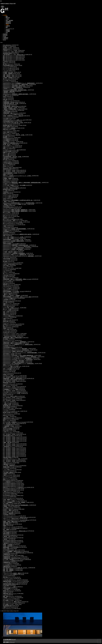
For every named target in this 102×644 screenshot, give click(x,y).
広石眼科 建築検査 (8, 74)
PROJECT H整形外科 (8, 513)
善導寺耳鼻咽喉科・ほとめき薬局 (11, 244)
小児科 (7, 19)
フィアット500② (7, 196)
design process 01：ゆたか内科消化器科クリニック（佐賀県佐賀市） (19, 364)
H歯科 (5, 319)
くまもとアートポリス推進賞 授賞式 (12, 573)
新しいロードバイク (8, 274)
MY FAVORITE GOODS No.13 (10, 483)
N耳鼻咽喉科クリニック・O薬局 (11, 389)
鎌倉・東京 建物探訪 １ (9, 570)
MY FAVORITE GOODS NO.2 (10, 550)
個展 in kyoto (6, 315)
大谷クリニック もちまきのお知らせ (12, 528)
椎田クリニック (7, 479)
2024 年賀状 (6, 206)
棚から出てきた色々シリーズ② (10, 59)
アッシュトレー (7, 82)
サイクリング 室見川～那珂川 (10, 396)
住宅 (7, 33)
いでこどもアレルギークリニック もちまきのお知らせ (16, 520)
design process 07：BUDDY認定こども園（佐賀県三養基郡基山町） (19, 355)
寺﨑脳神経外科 (7, 554)
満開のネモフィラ (7, 305)
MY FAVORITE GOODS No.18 (11, 455)
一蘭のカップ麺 (7, 294)
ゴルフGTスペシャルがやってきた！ (12, 334)
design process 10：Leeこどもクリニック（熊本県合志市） (16, 350)
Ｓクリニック (6, 497)
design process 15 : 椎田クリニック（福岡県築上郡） (15, 255)
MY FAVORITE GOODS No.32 (11, 400)
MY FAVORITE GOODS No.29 (11, 437)
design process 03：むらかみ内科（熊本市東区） (14, 361)
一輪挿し (5, 202)
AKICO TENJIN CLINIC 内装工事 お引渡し (13, 123)
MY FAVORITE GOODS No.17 (11, 456)
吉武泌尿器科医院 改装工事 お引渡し (12, 157)
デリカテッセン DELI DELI (10, 52)
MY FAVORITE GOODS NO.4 (10, 541)
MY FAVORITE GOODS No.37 (11, 377)
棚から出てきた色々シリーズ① (10, 60)
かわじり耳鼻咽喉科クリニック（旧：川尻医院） (15, 502)
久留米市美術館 (7, 112)
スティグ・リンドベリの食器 (10, 114)
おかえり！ (6, 272)
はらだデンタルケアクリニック (10, 225)
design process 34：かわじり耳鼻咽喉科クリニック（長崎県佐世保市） (19, 83)
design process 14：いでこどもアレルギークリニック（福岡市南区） (19, 256)
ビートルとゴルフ (7, 187)
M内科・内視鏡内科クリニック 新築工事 (13, 116)
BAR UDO (5, 283)
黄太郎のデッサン (7, 180)
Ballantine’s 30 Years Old (8, 301)
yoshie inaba (6, 275)
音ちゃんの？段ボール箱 (9, 168)
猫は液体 (5, 261)
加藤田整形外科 (7, 566)
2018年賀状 (6, 515)
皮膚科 (7, 25)
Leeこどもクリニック (8, 599)
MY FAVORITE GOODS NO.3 (10, 542)
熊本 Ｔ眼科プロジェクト (9, 524)
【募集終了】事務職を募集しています (12, 109)
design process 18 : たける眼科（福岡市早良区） (14, 248)
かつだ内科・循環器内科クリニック (11, 466)
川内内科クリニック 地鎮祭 (10, 89)
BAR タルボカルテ (7, 286)
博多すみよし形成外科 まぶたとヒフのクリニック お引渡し (17, 176)
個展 (4, 236)
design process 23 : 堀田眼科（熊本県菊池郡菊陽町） (15, 229)
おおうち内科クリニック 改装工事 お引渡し (14, 135)
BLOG (5, 40)
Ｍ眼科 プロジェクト (8, 463)
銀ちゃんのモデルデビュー (9, 223)
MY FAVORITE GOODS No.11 (10, 486)
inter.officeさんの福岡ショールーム (11, 376)
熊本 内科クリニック (8, 577)
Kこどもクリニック (8, 477)
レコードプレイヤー (8, 287)
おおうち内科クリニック (9, 146)
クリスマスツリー (7, 214)
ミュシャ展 (6, 306)
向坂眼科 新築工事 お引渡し (10, 108)
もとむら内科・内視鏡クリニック (11, 238)
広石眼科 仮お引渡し (8, 72)
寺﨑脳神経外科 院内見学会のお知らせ (12, 558)
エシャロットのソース (8, 208)
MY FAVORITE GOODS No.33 (11, 398)
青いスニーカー (7, 79)
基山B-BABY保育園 (8, 429)
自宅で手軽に (6, 266)
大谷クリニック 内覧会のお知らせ (11, 519)
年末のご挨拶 (6, 549)
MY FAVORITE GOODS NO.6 (10, 535)
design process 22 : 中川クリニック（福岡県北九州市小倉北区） (18, 234)
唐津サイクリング (7, 419)
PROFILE (5, 34)
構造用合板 (6, 383)
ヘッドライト (6, 317)
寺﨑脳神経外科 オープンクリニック (12, 557)
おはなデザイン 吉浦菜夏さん (10, 128)
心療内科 (8, 26)
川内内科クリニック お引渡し (10, 51)
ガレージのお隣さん (8, 289)
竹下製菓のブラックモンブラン (10, 110)
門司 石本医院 (6, 532)
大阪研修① (6, 93)
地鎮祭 (5, 328)
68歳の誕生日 (6, 158)
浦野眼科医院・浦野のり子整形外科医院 (12, 338)
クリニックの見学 (7, 310)
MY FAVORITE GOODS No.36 (11, 381)
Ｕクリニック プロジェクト (9, 433)
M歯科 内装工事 (7, 443)
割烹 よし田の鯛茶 (7, 369)
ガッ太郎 (5, 191)
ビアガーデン (6, 402)
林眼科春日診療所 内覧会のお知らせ (12, 584)
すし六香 (5, 302)
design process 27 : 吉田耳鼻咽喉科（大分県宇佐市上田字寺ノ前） (18, 200)
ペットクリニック (10, 29)
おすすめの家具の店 (8, 163)
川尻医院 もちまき (8, 506)
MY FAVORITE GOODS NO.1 (10, 555)
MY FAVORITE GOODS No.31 (11, 423)
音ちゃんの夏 (6, 154)
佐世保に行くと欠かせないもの (10, 324)
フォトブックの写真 (8, 368)
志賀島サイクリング (8, 428)
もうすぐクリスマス (8, 124)
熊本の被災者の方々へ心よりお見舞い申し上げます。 (16, 568)
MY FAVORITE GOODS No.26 (11, 441)
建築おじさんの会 (7, 365)
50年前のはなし (7, 181)
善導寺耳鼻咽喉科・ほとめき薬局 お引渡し (14, 240)
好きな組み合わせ (7, 45)
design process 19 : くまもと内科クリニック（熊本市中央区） (17, 247)
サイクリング (6, 323)
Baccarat (5, 267)
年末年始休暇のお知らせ (9, 65)
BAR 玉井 (5, 276)
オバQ (5, 282)
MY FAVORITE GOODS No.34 (11, 391)
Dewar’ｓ (5, 177)
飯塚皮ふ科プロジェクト (9, 591)
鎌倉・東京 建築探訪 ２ (9, 569)
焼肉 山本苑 (6, 312)
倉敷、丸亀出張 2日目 (9, 75)
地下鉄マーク (6, 46)
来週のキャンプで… (8, 304)
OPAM (5, 592)
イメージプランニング (8, 373)
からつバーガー (7, 260)
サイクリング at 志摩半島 (9, 561)
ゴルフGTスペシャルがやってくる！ (12, 411)
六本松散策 (6, 300)
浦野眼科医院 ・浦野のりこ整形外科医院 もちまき (15, 379)
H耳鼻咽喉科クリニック (9, 232)
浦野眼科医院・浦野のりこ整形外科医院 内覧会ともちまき (17, 279)
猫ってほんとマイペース (9, 325)
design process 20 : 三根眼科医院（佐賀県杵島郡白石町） (16, 245)
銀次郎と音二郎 (7, 105)
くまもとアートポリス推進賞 (10, 575)
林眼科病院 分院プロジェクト (10, 594)
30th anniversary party (8, 293)
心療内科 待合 (7, 536)
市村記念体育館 (7, 259)
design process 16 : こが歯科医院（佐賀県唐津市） (15, 253)
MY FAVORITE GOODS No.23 (11, 448)
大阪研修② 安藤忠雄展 (9, 91)
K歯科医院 (6, 464)
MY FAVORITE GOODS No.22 (11, 449)
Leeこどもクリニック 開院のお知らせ (12, 602)
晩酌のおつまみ (7, 153)
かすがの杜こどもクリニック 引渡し (12, 459)
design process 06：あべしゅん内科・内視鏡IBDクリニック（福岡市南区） (20, 357)
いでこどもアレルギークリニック (11, 516)
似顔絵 (5, 374)
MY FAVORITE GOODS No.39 (11, 170)
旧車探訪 (5, 218)
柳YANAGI (6, 233)
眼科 (7, 16)
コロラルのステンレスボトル (10, 263)
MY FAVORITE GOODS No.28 (11, 438)
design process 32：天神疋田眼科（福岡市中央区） (15, 86)
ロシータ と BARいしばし (9, 281)
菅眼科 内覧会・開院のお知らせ (11, 521)
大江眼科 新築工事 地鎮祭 (10, 252)
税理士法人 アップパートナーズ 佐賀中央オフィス (15, 487)
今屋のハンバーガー (8, 475)
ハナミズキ (6, 71)
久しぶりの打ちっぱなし (9, 408)
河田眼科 (5, 474)
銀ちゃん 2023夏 (7, 309)
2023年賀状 (6, 346)
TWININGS (6, 61)
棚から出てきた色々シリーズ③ (10, 57)
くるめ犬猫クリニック (8, 590)
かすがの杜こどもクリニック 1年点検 (12, 392)
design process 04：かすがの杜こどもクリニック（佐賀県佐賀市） (18, 359)
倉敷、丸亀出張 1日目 (9, 76)
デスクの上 (6, 410)
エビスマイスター (7, 195)
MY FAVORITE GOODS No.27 (11, 440)
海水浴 (5, 166)
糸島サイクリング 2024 (9, 147)
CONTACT (6, 39)
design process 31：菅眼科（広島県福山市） (13, 87)
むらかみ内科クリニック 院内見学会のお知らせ (15, 553)
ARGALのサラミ (7, 290)
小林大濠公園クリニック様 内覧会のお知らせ (14, 55)
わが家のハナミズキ (8, 101)
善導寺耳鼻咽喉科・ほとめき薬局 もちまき (14, 291)
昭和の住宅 (6, 129)
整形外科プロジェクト (8, 285)
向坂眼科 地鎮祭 (7, 178)
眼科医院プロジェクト (8, 138)
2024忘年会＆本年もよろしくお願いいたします (14, 120)
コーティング (6, 67)
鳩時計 (5, 174)
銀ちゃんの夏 (6, 155)
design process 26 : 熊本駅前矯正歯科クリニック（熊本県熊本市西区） (19, 203)
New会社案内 (6, 585)
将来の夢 (5, 100)
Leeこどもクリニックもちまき (10, 603)
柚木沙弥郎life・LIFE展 (9, 354)
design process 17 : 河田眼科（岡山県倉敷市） (13, 249)
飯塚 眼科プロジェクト (9, 596)
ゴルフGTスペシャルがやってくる (11, 335)
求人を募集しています (8, 504)
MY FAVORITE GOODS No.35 (11, 387)
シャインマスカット (8, 131)
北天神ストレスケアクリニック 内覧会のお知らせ (15, 531)
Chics (4, 271)
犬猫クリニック (7, 607)
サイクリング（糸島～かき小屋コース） (12, 366)
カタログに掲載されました (9, 316)
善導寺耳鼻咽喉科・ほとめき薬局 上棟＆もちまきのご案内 (17, 297)
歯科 (7, 27)
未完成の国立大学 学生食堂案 (10, 380)
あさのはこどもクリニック (9, 399)
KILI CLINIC (6, 430)
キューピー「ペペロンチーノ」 (10, 251)
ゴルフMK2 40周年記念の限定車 (11, 188)
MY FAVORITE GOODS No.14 (10, 481)
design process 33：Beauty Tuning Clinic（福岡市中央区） (16, 85)
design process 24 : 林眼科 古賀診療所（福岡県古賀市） (16, 211)
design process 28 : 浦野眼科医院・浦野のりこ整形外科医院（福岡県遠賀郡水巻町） (22, 183)
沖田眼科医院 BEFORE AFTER (11, 102)
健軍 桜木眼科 (6, 534)
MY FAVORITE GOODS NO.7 (10, 496)
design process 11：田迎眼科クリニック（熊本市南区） (16, 349)
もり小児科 (6, 80)
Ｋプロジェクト (7, 494)
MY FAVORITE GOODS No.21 (11, 451)
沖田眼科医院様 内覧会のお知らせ (11, 106)
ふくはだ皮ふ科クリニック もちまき (12, 580)
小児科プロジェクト (8, 432)
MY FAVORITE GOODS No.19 (11, 453)
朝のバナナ (6, 63)
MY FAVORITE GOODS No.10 (10, 489)
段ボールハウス (7, 215)
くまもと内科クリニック (9, 470)
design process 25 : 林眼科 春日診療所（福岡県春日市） (16, 210)
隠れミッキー (6, 421)
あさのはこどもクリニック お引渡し (12, 394)
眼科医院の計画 (7, 189)
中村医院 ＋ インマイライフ (10, 598)
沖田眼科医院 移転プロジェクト (11, 113)
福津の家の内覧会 (7, 457)
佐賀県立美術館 (7, 588)
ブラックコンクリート (8, 414)
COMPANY (6, 37)
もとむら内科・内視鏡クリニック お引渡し (14, 237)
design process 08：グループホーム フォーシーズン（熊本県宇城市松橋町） (20, 353)
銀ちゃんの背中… (7, 212)
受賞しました (6, 313)
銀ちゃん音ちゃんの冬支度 (9, 219)
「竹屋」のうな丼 (7, 403)
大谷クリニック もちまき (9, 527)
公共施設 (8, 31)
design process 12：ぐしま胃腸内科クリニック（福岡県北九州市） (18, 345)
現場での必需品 (7, 407)
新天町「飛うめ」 (7, 144)
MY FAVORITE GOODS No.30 (11, 434)
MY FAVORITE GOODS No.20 (11, 452)
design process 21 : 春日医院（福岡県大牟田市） (14, 241)
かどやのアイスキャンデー (9, 384)
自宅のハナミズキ (7, 320)
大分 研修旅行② (7, 139)
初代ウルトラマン (7, 134)
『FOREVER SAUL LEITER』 (10, 336)
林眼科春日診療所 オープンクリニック (12, 581)
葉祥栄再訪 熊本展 (7, 53)
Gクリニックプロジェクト (9, 498)
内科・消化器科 (9, 20)
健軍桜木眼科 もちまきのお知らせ (11, 547)
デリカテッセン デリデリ (9, 268)
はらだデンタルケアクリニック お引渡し (13, 222)
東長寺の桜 (6, 321)
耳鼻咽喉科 (8, 22)
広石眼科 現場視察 (8, 78)
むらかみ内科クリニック (9, 565)
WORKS (5, 15)
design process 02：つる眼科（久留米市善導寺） (14, 362)
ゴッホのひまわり (7, 161)
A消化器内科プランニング (9, 447)
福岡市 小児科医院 (8, 545)
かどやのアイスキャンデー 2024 (11, 150)
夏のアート (6, 165)
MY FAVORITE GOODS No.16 (11, 460)
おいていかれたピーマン (9, 340)
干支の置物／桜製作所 (8, 472)
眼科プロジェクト (7, 278)
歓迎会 (5, 97)
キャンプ (5, 576)
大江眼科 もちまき (7, 230)
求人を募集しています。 (9, 600)
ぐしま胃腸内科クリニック (9, 482)
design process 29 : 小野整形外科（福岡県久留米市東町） (16, 94)
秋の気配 (5, 136)
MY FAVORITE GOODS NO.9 (10, 490)
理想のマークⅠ (7, 385)
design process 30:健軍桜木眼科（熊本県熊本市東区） (15, 90)
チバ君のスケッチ (7, 95)
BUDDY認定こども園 (8, 512)
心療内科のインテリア (8, 543)
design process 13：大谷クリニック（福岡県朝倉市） (15, 342)
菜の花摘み (6, 339)
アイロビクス (6, 270)
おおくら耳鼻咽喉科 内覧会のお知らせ (12, 551)
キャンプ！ (6, 370)
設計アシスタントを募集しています (11, 501)
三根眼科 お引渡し (7, 404)
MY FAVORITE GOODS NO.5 (10, 538)
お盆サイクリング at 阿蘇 (9, 587)
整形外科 (8, 18)
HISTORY (5, 35)
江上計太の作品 (7, 227)
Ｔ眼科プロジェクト (8, 492)
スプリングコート (7, 117)
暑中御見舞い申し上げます (9, 406)
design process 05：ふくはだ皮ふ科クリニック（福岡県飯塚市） (18, 358)
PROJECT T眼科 (7, 511)
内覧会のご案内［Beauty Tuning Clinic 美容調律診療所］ (16, 505)
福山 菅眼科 (6, 530)
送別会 (5, 199)
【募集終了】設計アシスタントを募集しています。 (15, 204)
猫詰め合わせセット (8, 49)
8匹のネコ (5, 415)
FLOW (5, 36)
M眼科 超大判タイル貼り (9, 418)
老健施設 (8, 30)
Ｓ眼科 (5, 226)
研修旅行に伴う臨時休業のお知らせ (11, 143)
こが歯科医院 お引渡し (9, 426)
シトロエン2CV (7, 331)
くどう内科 (6, 417)
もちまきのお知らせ (8, 564)
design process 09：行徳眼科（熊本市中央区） (14, 351)
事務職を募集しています (9, 467)
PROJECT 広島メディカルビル (11, 509)
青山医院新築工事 (7, 606)
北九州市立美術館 (7, 151)
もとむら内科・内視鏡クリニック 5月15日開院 (14, 185)
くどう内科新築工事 (8, 425)
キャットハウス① (7, 70)
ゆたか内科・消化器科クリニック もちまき (14, 560)
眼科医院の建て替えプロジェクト (11, 125)
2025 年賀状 (6, 119)
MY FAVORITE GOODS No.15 (11, 462)
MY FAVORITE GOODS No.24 (11, 445)
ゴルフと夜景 (6, 330)
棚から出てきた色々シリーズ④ (10, 56)
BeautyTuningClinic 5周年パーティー (12, 221)
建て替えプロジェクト (8, 64)
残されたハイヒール (8, 217)
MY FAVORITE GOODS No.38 (11, 172)
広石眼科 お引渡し (8, 48)
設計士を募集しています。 (9, 142)
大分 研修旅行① (7, 140)
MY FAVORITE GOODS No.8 (10, 493)
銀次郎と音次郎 (7, 413)
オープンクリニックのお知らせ (10, 388)
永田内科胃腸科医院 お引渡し (10, 173)
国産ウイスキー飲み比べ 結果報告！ (12, 296)
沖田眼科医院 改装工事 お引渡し (11, 104)
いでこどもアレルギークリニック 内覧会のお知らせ (16, 517)
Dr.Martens (5, 372)
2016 (4, 572)
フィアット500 (7, 198)
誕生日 (5, 242)
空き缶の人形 (6, 332)
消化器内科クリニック (8, 192)
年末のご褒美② (7, 127)
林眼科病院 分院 (7, 523)
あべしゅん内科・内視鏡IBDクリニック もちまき (15, 422)
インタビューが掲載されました (10, 298)
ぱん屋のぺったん (7, 184)
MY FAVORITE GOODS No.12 (10, 485)
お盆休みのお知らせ (8, 162)
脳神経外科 (8, 23)
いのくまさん (6, 257)
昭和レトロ (6, 149)
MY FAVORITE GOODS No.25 (11, 444)
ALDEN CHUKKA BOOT (9, 264)
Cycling (5, 595)
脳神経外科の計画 (7, 169)
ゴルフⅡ (5, 98)
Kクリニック (6, 478)
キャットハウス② (7, 68)
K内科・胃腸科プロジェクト (10, 500)
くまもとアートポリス (8, 579)
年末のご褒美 (6, 132)
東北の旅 (5, 159)
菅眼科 (5, 526)
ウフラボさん (6, 468)
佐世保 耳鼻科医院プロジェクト (11, 546)
